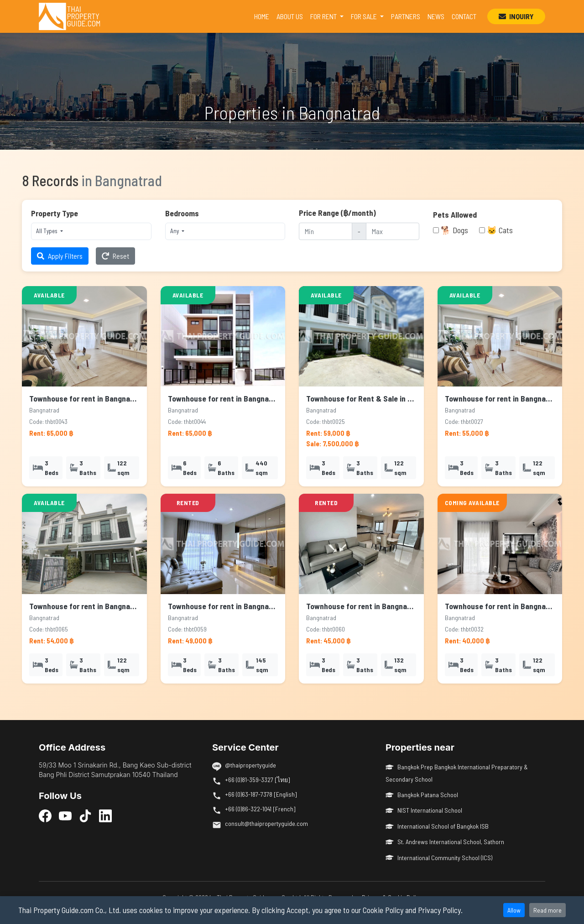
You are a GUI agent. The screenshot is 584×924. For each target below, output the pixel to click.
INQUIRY (516, 16)
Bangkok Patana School (422, 795)
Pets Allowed (455, 214)
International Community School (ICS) (439, 858)
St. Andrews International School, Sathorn (445, 842)
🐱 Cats (500, 230)
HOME (263, 16)
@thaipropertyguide (250, 765)
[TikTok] (85, 815)
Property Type (55, 213)
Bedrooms (182, 213)
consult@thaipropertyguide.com (266, 823)
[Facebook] (45, 815)
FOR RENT (324, 16)
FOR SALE (365, 16)
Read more (547, 910)
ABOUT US (290, 16)
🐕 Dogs (454, 230)
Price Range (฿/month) (337, 213)
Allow (514, 910)
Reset (115, 256)
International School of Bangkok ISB (437, 826)
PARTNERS (406, 16)
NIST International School (424, 810)
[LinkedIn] (105, 815)
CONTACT (464, 16)
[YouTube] (65, 815)
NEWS (436, 16)
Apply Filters (60, 256)
